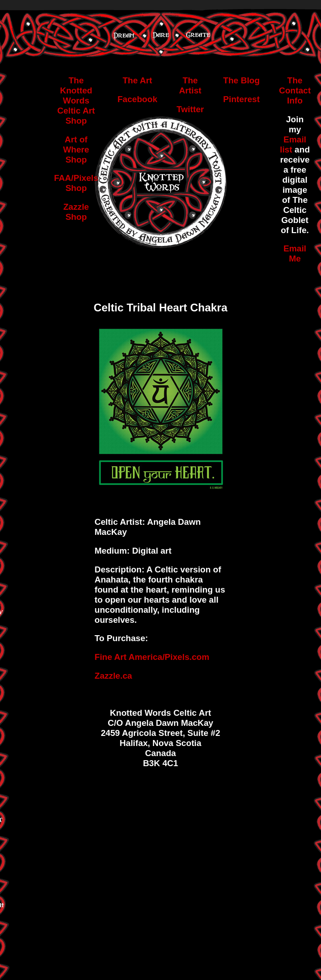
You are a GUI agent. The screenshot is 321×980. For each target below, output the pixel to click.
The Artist (190, 85)
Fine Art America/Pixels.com (152, 657)
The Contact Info (295, 90)
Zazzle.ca (114, 676)
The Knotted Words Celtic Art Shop (76, 101)
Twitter (190, 109)
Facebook (137, 99)
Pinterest (241, 99)
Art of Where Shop (76, 150)
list (287, 150)
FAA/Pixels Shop (76, 183)
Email (295, 139)
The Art (138, 80)
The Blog (241, 80)
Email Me (295, 253)
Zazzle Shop (76, 212)
